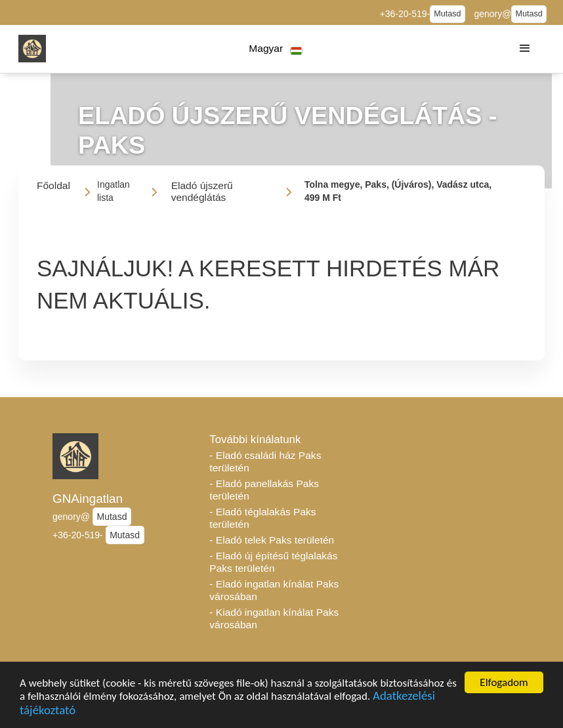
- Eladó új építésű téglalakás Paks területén (273, 562)
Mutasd (447, 14)
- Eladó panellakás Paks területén (264, 490)
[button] (276, 49)
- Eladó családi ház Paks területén (265, 461)
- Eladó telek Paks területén (272, 540)
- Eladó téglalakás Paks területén (262, 518)
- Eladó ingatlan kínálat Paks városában (274, 590)
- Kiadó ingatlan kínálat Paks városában (274, 618)
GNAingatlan (88, 499)
